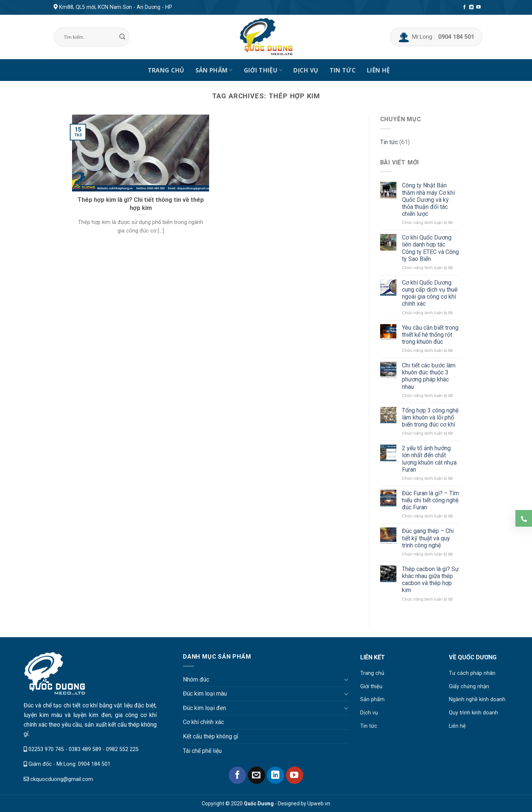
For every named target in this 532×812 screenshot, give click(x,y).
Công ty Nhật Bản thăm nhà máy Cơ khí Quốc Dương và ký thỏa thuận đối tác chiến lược (428, 200)
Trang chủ (166, 70)
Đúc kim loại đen (204, 708)
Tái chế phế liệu (202, 751)
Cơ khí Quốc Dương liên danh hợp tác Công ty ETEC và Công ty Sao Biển (430, 248)
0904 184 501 (94, 764)
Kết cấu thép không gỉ (211, 736)
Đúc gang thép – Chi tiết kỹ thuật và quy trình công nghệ (428, 538)
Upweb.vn (319, 803)
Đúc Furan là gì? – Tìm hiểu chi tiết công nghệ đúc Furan (430, 500)
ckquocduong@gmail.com (62, 779)
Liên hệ (378, 70)
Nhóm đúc (196, 680)
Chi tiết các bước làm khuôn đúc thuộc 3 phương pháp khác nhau (429, 376)
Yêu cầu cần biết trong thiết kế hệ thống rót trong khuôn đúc (430, 335)
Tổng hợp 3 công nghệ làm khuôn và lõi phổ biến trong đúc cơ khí (430, 417)
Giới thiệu (263, 70)
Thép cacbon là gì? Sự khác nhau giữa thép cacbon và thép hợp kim (430, 580)
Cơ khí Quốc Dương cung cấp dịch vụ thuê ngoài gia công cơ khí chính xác (430, 293)
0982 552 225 (122, 749)
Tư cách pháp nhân (472, 673)
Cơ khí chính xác (203, 722)
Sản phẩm (214, 70)
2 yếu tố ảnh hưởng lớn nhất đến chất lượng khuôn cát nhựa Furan (429, 459)
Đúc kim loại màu (205, 694)
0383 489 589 (85, 749)
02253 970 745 (46, 749)
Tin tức (343, 70)
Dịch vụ (306, 70)
